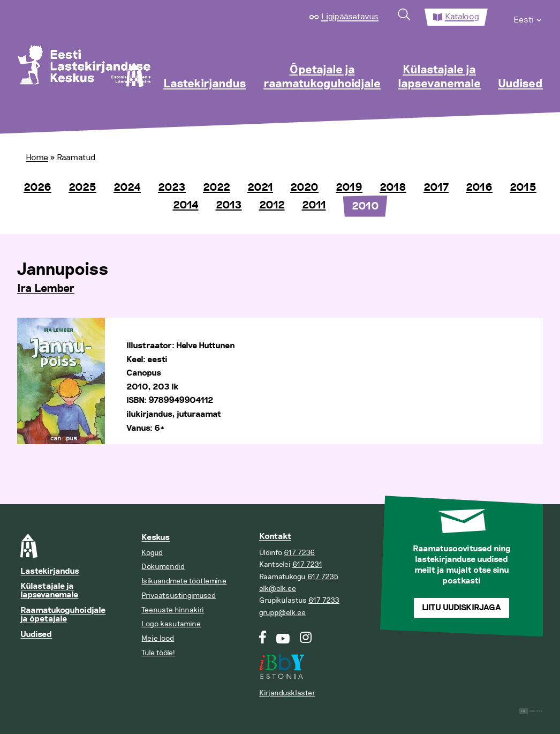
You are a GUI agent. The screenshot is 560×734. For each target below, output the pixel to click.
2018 (393, 188)
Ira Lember (46, 289)
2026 (37, 188)
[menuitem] (528, 17)
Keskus (156, 538)
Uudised (520, 84)
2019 (349, 188)
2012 (272, 205)
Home (37, 158)
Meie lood (158, 638)
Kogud (152, 553)
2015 (523, 188)
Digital (531, 711)
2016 (479, 188)
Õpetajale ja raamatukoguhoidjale (322, 77)
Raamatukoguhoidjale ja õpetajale (63, 615)
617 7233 (324, 600)
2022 (217, 188)
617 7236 (299, 553)
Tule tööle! (158, 653)
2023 (172, 188)
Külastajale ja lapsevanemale (439, 77)
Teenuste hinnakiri (173, 610)
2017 (436, 188)
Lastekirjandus (205, 84)
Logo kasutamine (171, 624)
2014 (186, 205)
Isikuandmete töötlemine (184, 581)
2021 (260, 188)
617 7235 (323, 577)
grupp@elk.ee (282, 613)
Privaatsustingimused (179, 596)
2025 (82, 188)
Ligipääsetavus (350, 17)
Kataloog (462, 17)
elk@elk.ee (278, 589)
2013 (229, 205)
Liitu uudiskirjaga (461, 608)
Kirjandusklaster (287, 693)
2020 (304, 188)
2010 (365, 206)
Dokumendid (163, 567)
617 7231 (307, 564)
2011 (314, 205)
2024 (127, 188)
